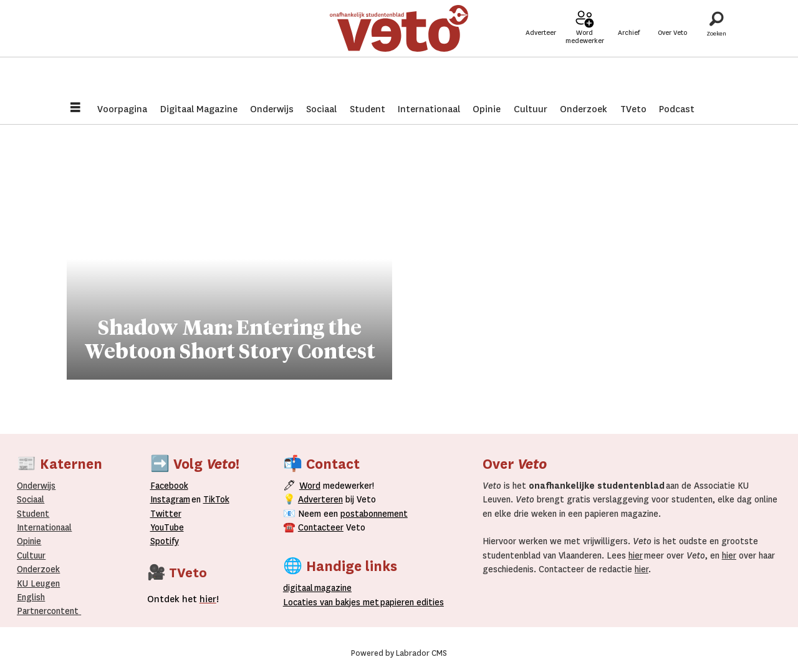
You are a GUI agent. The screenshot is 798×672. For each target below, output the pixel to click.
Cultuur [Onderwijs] (31, 555)
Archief (629, 51)
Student (368, 109)
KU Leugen (38, 583)
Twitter (166, 514)
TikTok (216, 499)
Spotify (165, 541)
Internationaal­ (44, 527)
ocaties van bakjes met (331, 602)
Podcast (677, 109)
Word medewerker (585, 55)
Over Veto (672, 51)
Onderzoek (584, 109)
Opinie (487, 109)
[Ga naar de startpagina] (399, 46)
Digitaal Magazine (199, 109)
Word (310, 486)
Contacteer (321, 527)
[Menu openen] (75, 109)
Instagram (170, 499)
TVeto (633, 109)
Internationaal (429, 109)
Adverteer (541, 51)
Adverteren (320, 499)
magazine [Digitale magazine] (320, 588)
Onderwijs (272, 109)
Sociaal (321, 109)
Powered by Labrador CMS (399, 653)
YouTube (167, 527)
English (31, 597)
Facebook (169, 486)
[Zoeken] (716, 47)
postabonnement (374, 514)
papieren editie (409, 602)
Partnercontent (48, 611)
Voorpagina (122, 109)
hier (636, 555)
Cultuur (531, 109)
